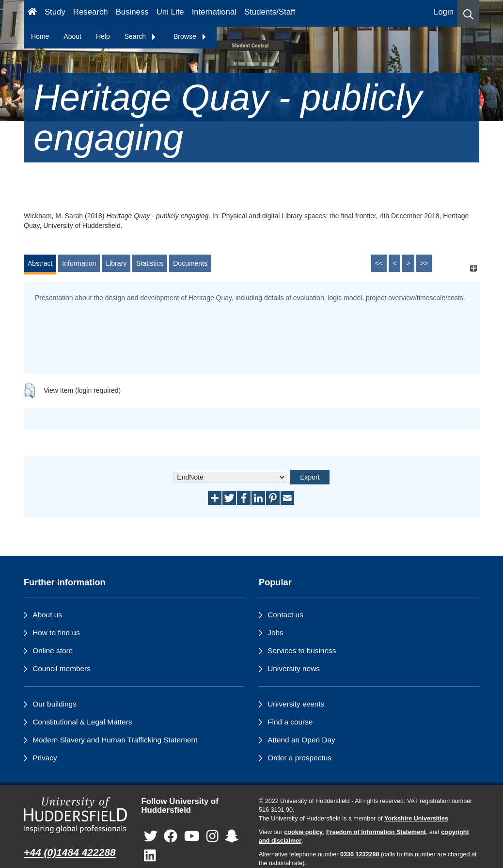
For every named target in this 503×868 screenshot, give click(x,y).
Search (141, 36)
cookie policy (303, 832)
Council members (62, 668)
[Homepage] (32, 13)
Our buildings (55, 704)
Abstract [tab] (40, 263)
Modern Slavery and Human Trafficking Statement (115, 740)
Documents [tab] (190, 263)
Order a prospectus (299, 758)
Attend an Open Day (301, 740)
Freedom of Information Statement (376, 832)
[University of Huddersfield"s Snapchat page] (232, 837)
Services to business (302, 651)
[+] (473, 268)
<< (379, 263)
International (214, 12)
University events (296, 704)
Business (132, 12)
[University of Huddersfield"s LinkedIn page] (150, 856)
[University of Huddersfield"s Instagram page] (212, 837)
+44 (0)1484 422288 (70, 852)
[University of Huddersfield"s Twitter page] (151, 837)
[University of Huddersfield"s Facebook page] (171, 837)
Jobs (275, 633)
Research (91, 12)
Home (40, 36)
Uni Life (170, 12)
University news (294, 668)
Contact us (285, 615)
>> (424, 263)
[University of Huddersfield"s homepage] (75, 815)
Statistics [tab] (150, 263)
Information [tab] (79, 263)
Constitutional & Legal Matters (82, 722)
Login (444, 12)
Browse (190, 36)
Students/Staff (270, 12)
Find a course (290, 722)
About (72, 36)
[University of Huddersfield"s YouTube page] (192, 837)
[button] (468, 13)
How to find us (56, 633)
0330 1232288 (360, 854)
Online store (53, 651)
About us (47, 615)
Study (55, 12)
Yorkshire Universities (416, 819)
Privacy (45, 758)
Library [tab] (116, 263)
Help (103, 36)
